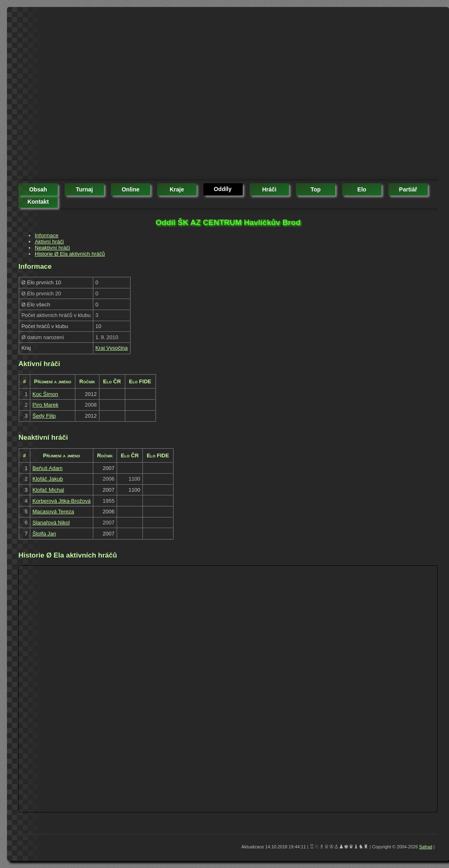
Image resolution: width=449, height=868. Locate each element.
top (316, 189)
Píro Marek (45, 405)
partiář (408, 189)
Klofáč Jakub (47, 479)
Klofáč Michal (48, 490)
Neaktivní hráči (52, 248)
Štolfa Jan (44, 534)
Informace (47, 235)
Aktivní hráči (49, 242)
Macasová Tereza (53, 512)
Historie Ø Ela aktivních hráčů (70, 254)
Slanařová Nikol (51, 523)
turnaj (84, 189)
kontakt (38, 202)
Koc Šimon (45, 394)
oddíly (223, 189)
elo (362, 189)
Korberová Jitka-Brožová (61, 501)
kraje (177, 189)
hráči (269, 189)
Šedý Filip (44, 416)
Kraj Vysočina (112, 348)
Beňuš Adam (47, 468)
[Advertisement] (77, 95)
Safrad (426, 847)
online (131, 189)
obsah (38, 189)
